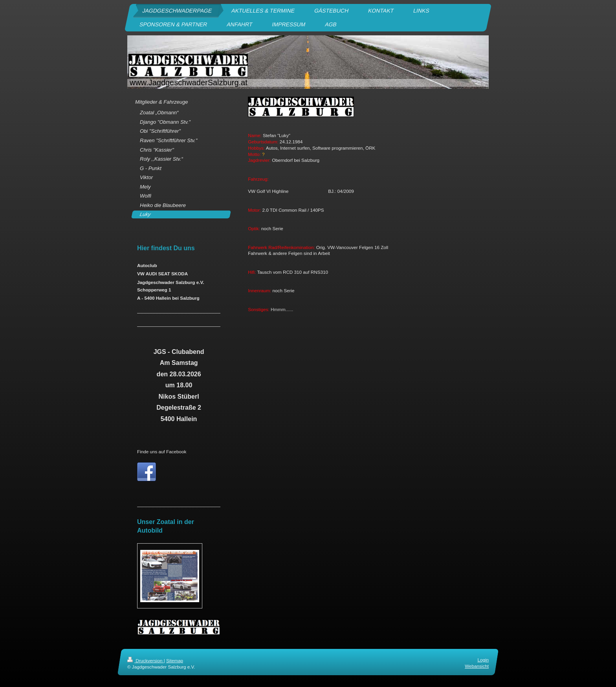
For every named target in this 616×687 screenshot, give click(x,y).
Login (483, 660)
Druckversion (146, 660)
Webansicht (477, 666)
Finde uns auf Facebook (162, 452)
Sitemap (175, 660)
